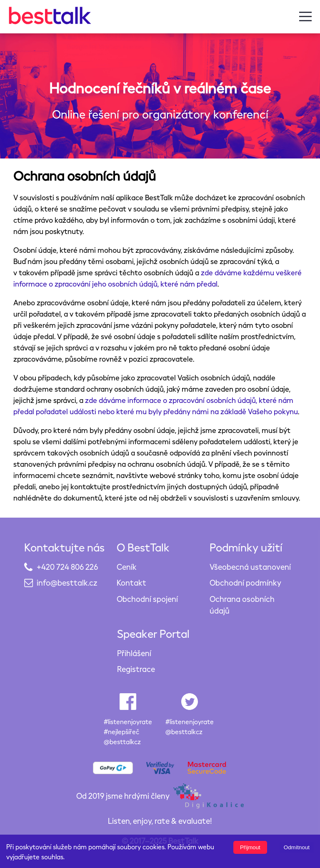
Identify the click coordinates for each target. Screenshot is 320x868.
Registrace (136, 669)
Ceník (127, 567)
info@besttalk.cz (67, 582)
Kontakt (131, 582)
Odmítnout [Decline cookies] (297, 847)
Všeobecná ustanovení (250, 567)
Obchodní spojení (147, 599)
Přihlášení (134, 653)
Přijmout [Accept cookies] (250, 847)
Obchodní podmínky (245, 582)
